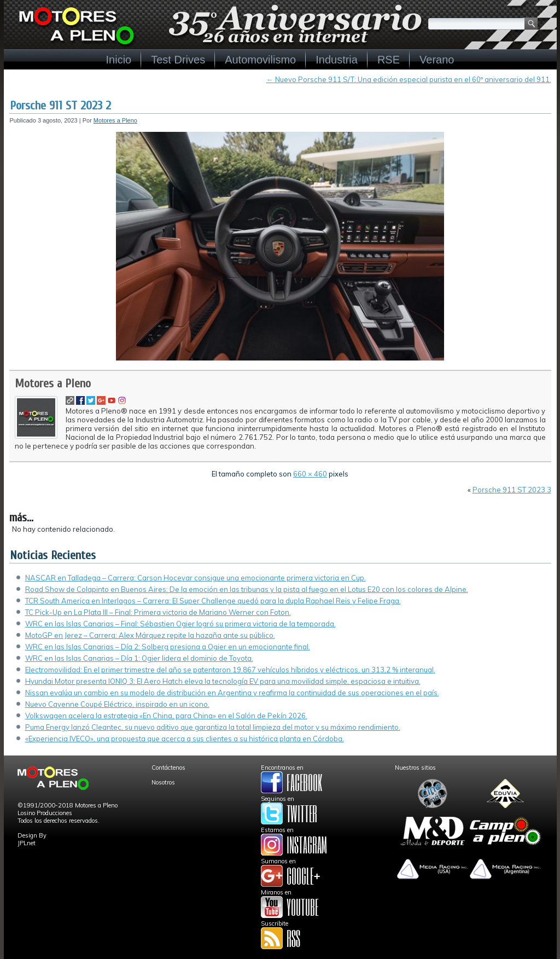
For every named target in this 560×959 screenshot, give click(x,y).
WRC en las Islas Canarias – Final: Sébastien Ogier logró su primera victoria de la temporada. (180, 624)
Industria (337, 60)
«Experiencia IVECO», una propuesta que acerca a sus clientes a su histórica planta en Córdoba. (185, 739)
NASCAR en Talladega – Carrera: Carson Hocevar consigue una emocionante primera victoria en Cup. (196, 578)
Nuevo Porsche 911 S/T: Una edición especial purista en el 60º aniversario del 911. (409, 79)
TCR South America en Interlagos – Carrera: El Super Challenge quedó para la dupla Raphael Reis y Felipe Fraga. (213, 601)
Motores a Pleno (115, 120)
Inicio (119, 60)
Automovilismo (260, 60)
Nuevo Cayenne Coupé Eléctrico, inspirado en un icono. (117, 704)
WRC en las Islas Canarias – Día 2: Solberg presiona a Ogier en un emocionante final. (168, 647)
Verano (437, 60)
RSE (389, 60)
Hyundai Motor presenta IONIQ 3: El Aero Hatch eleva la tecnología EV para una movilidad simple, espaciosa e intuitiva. (223, 681)
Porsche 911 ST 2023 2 (60, 106)
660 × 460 (310, 474)
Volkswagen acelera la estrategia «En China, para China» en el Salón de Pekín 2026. (166, 716)
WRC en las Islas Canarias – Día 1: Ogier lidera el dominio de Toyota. (139, 658)
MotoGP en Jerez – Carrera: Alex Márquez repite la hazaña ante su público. (150, 635)
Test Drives (178, 60)
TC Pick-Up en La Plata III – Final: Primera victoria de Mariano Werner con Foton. (158, 612)
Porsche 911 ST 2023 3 (512, 490)
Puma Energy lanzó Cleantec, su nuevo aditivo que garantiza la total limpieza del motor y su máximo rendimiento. (213, 727)
